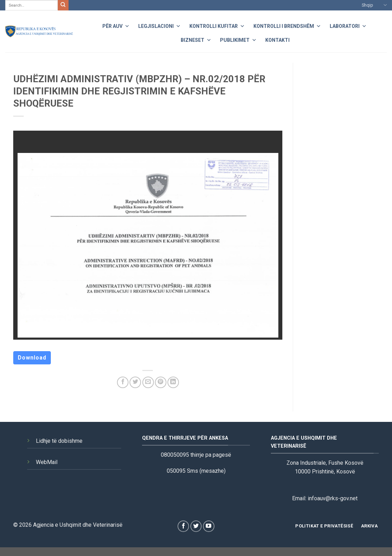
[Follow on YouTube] (209, 526)
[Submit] (63, 5)
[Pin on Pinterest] (161, 382)
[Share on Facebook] (123, 382)
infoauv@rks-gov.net (333, 498)
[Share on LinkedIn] (173, 382)
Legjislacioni (159, 25)
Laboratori (348, 25)
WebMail (47, 462)
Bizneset (196, 39)
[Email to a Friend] (148, 382)
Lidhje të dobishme (59, 441)
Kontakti (277, 40)
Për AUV (116, 25)
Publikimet (238, 39)
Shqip (374, 5)
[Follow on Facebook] (183, 526)
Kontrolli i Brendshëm (287, 25)
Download (32, 358)
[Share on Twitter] (135, 382)
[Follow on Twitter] (196, 526)
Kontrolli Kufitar (217, 25)
